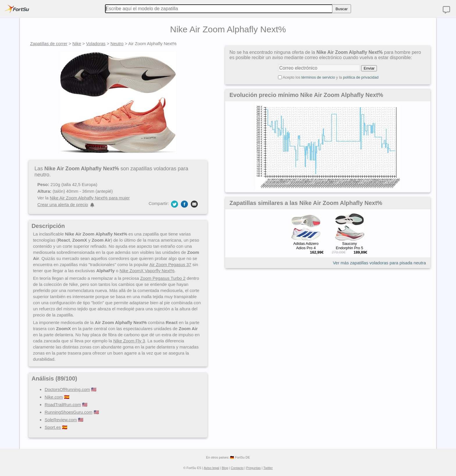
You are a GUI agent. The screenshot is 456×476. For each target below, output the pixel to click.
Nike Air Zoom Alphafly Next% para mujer (90, 198)
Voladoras (96, 44)
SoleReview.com (61, 420)
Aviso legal (211, 468)
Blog (225, 468)
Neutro (117, 44)
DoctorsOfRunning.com (67, 389)
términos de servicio (318, 77)
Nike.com (54, 397)
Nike (77, 44)
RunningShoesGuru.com (68, 412)
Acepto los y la (331, 77)
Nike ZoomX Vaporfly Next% (147, 271)
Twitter (268, 468)
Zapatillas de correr (49, 44)
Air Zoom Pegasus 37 (170, 264)
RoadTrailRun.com (63, 405)
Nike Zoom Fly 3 (129, 341)
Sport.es (53, 427)
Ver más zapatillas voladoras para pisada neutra (379, 263)
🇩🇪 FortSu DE (240, 457)
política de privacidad (361, 77)
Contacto (237, 468)
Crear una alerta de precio (63, 205)
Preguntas (253, 468)
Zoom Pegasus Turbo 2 (163, 278)
